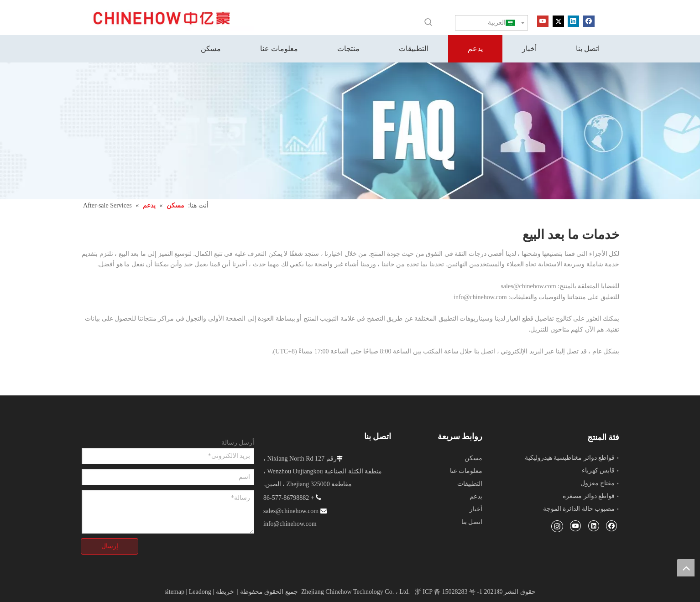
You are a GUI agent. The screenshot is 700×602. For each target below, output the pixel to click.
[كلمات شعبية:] (428, 22)
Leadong (200, 592)
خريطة (225, 592)
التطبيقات (470, 484)
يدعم (476, 496)
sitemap (174, 592)
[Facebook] (589, 21)
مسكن (473, 458)
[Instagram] (557, 526)
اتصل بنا (472, 522)
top (686, 568)
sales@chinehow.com (528, 286)
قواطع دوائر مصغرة (589, 496)
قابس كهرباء (598, 470)
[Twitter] (558, 21)
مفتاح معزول (598, 483)
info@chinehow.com (480, 297)
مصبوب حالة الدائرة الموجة (579, 509)
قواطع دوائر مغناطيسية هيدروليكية (570, 458)
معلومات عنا (466, 471)
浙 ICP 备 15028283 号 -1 (449, 592)
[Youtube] (543, 21)
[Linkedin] (573, 21)
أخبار (476, 509)
